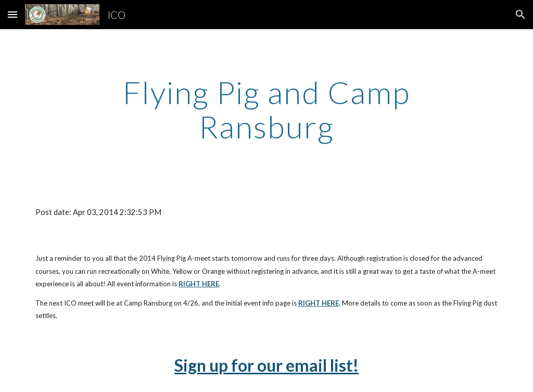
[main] (266, 109)
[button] (12, 14)
